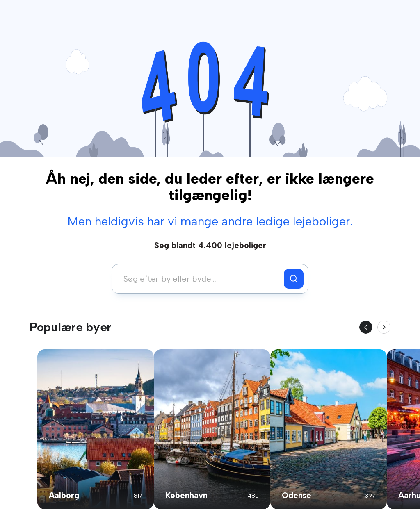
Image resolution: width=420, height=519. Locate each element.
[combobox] (200, 279)
